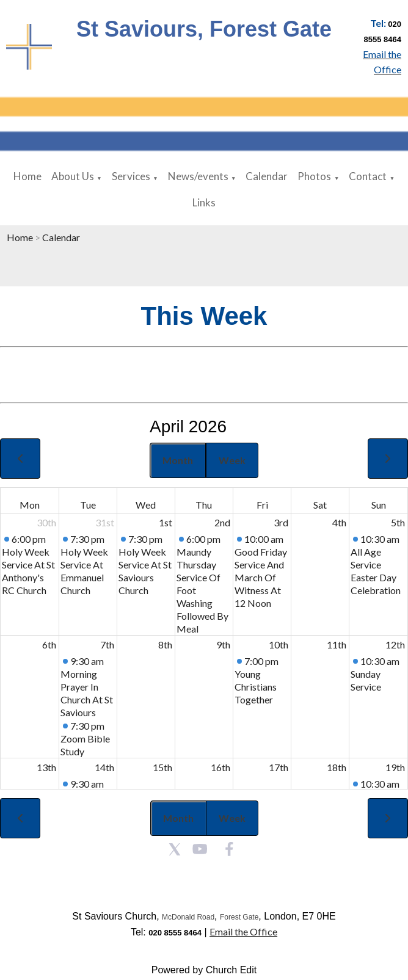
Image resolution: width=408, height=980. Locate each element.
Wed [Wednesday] (146, 505)
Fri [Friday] (262, 505)
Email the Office (243, 931)
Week (232, 460)
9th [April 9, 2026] (223, 644)
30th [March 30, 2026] (46, 522)
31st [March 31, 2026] (105, 522)
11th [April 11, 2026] (337, 644)
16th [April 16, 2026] (220, 767)
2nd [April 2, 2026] (222, 522)
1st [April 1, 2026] (166, 522)
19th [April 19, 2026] (395, 767)
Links (204, 202)
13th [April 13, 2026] (46, 767)
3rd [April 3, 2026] (281, 522)
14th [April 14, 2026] (104, 767)
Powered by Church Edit (204, 970)
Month (178, 460)
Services (131, 176)
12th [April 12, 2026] (395, 644)
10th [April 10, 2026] (279, 644)
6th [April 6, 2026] (49, 644)
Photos (314, 176)
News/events (198, 176)
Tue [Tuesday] (88, 505)
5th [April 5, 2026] (398, 522)
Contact (368, 176)
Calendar (267, 176)
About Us (73, 176)
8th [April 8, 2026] (165, 644)
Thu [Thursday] (204, 505)
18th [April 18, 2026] (337, 767)
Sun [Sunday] (379, 505)
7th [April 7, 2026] (107, 644)
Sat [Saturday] (320, 505)
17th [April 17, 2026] (279, 767)
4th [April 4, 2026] (339, 522)
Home (27, 176)
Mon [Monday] (30, 505)
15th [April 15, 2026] (162, 767)
